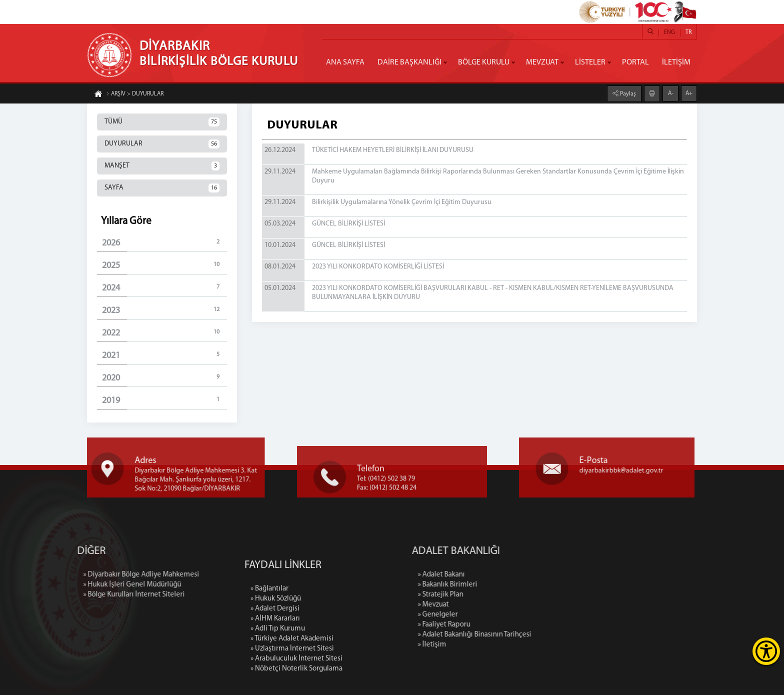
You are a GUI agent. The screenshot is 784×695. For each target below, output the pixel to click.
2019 (164, 400)
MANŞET (162, 166)
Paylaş (627, 93)
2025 (164, 265)
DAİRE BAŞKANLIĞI (409, 62)
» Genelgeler (502, 615)
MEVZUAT (542, 62)
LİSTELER (590, 62)
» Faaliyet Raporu (508, 625)
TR (688, 32)
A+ (689, 92)
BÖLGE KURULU (484, 62)
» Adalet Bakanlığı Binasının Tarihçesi (539, 635)
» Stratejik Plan (505, 595)
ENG (669, 32)
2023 (164, 310)
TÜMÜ (162, 122)
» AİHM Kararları (275, 680)
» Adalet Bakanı (505, 575)
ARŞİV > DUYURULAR (135, 95)
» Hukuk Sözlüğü (276, 660)
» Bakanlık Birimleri (512, 585)
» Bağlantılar (269, 650)
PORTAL (635, 62)
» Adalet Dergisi (275, 670)
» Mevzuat (497, 605)
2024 (164, 288)
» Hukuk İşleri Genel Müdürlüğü (68, 585)
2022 (164, 333)
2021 (164, 355)
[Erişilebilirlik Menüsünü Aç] (766, 651)
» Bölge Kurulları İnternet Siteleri (70, 595)
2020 (164, 378)
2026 (164, 243)
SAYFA (162, 188)
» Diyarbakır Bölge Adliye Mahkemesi (77, 575)
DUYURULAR (162, 144)
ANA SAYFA (345, 62)
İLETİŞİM (676, 62)
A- (671, 92)
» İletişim (496, 645)
